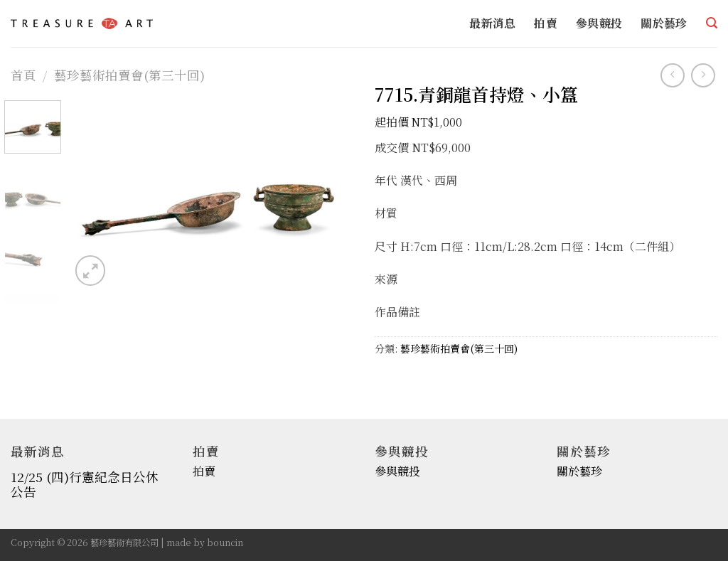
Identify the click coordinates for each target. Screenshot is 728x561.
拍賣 (546, 23)
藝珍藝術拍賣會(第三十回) (129, 75)
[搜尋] (712, 23)
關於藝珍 (664, 23)
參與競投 (599, 23)
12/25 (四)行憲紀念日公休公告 (85, 484)
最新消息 (492, 23)
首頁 (23, 75)
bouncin (225, 543)
